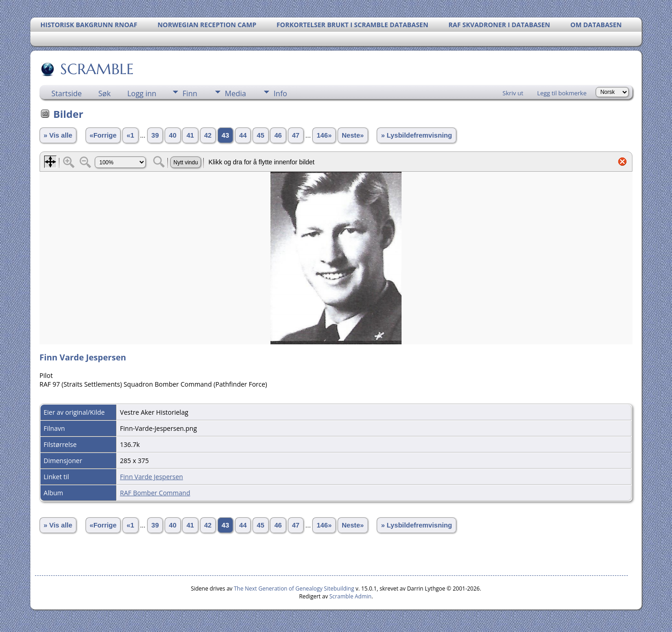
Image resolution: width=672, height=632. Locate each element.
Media (235, 93)
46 (278, 135)
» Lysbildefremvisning (416, 135)
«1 (130, 135)
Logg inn (142, 93)
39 (155, 135)
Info (280, 93)
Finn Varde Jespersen (152, 477)
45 (260, 135)
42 (208, 135)
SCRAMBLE (96, 69)
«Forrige (103, 135)
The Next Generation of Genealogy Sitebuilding (294, 589)
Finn (190, 93)
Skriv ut (513, 93)
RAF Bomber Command (155, 493)
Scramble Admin (350, 596)
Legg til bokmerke (562, 93)
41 (190, 135)
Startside (67, 93)
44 (243, 135)
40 (172, 135)
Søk (105, 93)
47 (296, 135)
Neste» (353, 135)
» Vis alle (58, 135)
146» (324, 135)
